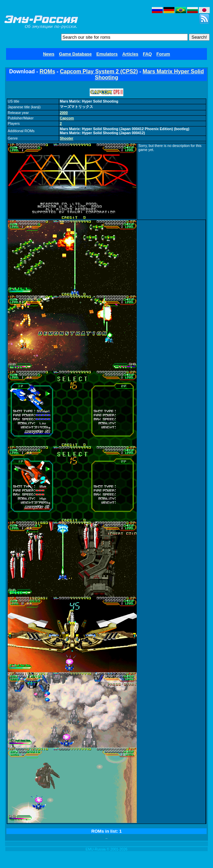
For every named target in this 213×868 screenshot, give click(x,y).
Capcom (67, 118)
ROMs (47, 71)
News (49, 54)
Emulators (107, 54)
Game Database (76, 54)
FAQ (147, 54)
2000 (64, 113)
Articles (130, 54)
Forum (163, 54)
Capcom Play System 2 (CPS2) (99, 71)
